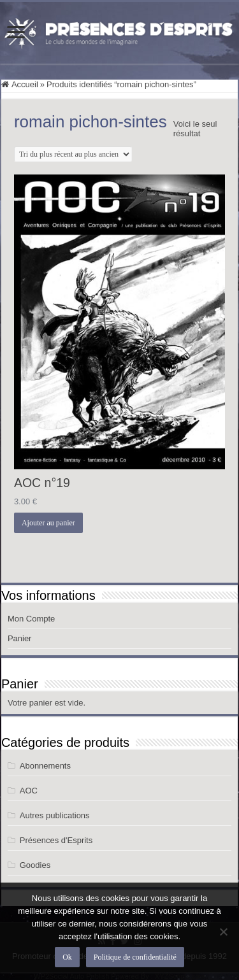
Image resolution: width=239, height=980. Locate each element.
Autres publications (55, 815)
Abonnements (45, 766)
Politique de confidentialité (135, 957)
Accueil (25, 84)
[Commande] (73, 154)
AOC (29, 791)
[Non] (223, 932)
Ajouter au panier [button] (48, 523)
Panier (20, 638)
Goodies (35, 865)
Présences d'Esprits (56, 840)
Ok (67, 957)
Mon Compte (31, 619)
